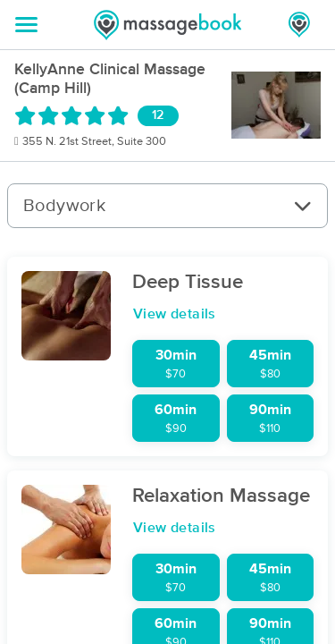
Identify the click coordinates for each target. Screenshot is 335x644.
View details (175, 314)
